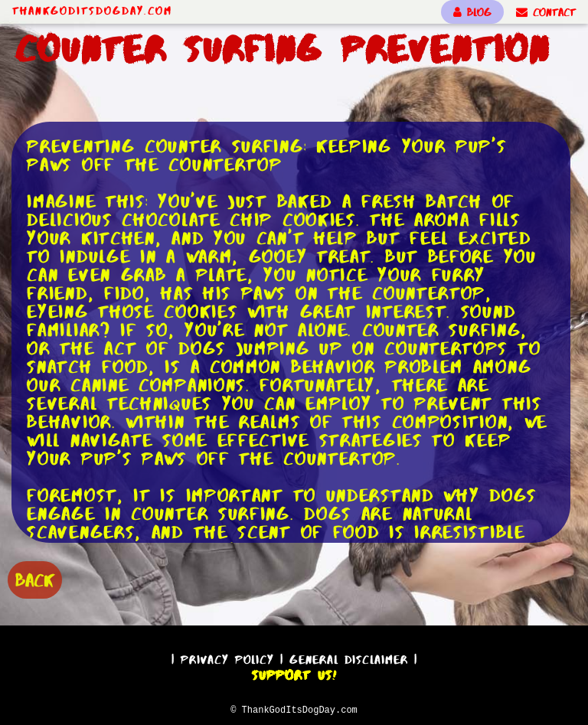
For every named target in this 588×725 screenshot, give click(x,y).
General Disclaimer (349, 657)
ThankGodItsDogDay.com (92, 11)
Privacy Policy (227, 657)
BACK (35, 578)
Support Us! (294, 673)
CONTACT (546, 12)
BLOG (472, 12)
